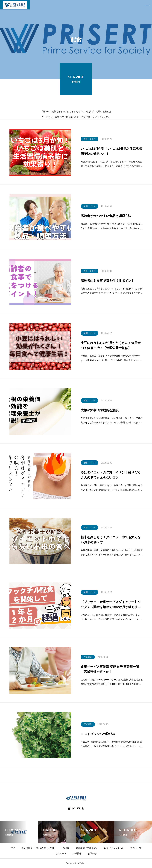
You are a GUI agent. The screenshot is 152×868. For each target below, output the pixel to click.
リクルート (61, 853)
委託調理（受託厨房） (87, 848)
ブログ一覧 (136, 848)
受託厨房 (88, 657)
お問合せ (92, 853)
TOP (13, 848)
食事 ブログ (90, 139)
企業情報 (77, 853)
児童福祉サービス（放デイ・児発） (39, 848)
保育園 (66, 848)
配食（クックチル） (114, 848)
